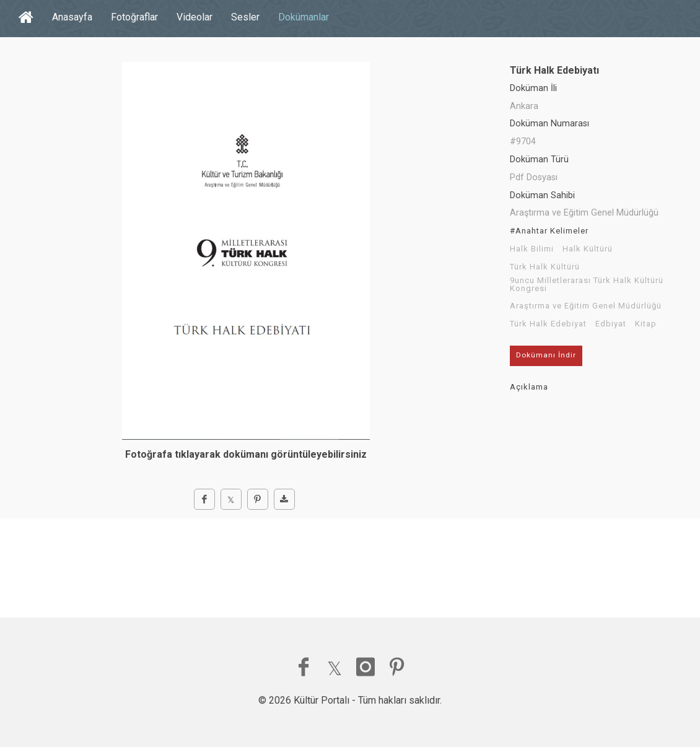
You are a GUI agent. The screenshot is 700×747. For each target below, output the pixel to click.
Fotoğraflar (134, 17)
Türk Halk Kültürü (545, 267)
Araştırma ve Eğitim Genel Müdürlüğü (586, 306)
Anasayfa (72, 17)
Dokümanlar (304, 17)
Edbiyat (611, 324)
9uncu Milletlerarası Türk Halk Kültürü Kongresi (587, 285)
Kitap (646, 324)
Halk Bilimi (532, 249)
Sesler (245, 17)
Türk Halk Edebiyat (548, 324)
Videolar (195, 17)
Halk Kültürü (588, 249)
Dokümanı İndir (546, 355)
